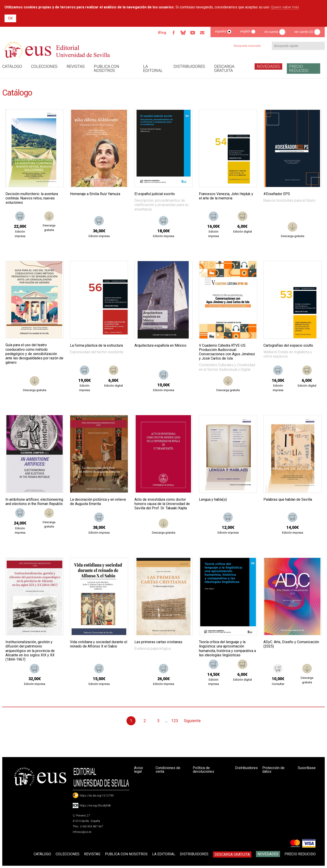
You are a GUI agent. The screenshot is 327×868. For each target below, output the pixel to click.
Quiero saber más (285, 7)
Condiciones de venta (168, 770)
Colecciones (44, 66)
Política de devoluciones (203, 770)
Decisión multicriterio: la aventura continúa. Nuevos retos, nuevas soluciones (32, 198)
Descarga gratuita (224, 68)
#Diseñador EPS (277, 194)
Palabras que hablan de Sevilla (288, 499)
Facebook (174, 33)
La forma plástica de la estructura (96, 345)
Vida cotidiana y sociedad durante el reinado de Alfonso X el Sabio (99, 644)
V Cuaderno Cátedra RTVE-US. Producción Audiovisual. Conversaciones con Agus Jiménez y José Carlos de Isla (227, 352)
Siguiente (192, 721)
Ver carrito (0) (304, 32)
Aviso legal (139, 770)
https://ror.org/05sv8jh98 (95, 806)
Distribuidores (189, 66)
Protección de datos (273, 770)
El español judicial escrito (155, 194)
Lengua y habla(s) (213, 499)
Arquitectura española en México (160, 345)
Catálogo (12, 66)
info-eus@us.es (82, 832)
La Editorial (153, 68)
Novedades (268, 66)
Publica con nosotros (107, 68)
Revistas (76, 66)
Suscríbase (307, 768)
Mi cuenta (271, 32)
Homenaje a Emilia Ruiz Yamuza (95, 194)
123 (175, 721)
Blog (162, 33)
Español (221, 31)
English (245, 31)
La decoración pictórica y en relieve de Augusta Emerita (98, 502)
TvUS (193, 33)
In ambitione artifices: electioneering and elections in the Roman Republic (34, 502)
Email (202, 33)
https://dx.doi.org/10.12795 (97, 796)
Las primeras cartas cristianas (158, 642)
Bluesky (183, 33)
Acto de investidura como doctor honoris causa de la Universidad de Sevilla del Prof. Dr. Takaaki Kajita (162, 504)
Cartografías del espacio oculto (288, 345)
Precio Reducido (299, 68)
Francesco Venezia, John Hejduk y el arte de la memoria (226, 196)
